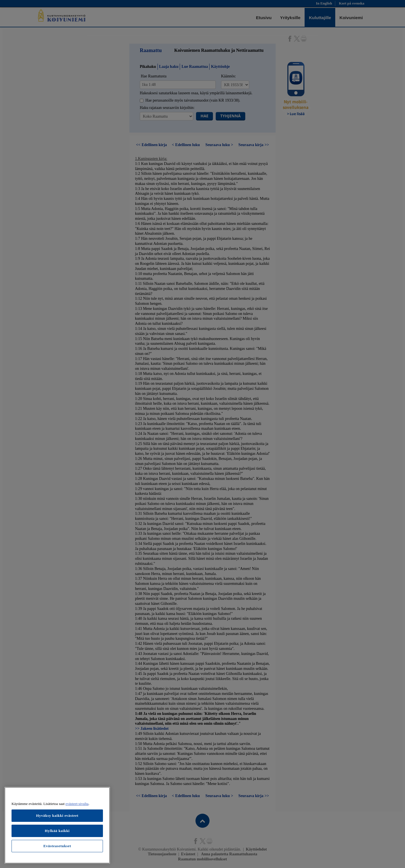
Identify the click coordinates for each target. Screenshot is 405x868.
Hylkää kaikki (57, 831)
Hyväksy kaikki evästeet (57, 816)
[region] (57, 825)
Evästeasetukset (57, 846)
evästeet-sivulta (77, 804)
